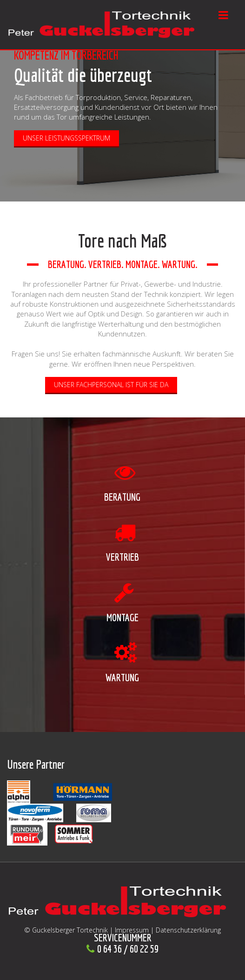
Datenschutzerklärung (188, 930)
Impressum (132, 930)
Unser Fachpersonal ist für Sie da (111, 385)
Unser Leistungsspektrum (66, 138)
